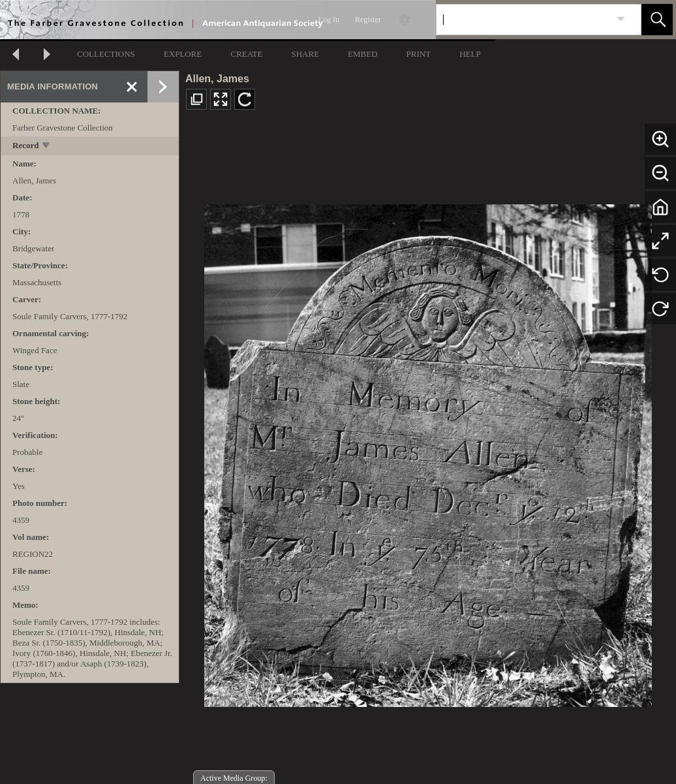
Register (368, 20)
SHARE (305, 54)
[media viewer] (428, 452)
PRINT (419, 54)
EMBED (363, 54)
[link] (621, 19)
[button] (657, 20)
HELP (470, 54)
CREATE (246, 54)
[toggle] (47, 147)
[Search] (523, 20)
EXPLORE (183, 54)
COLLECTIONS (106, 54)
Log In (329, 20)
